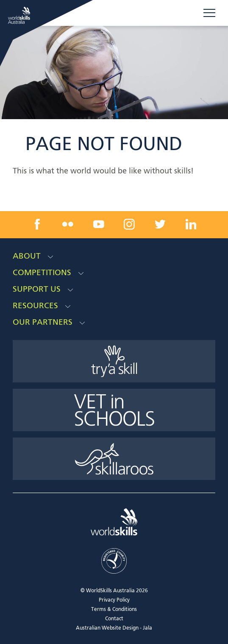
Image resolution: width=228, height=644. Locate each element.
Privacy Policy (114, 600)
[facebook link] (37, 224)
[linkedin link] (191, 224)
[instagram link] (129, 224)
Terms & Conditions (114, 610)
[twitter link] (160, 224)
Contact (114, 619)
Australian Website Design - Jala (114, 628)
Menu (209, 13)
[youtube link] (99, 224)
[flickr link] (68, 224)
